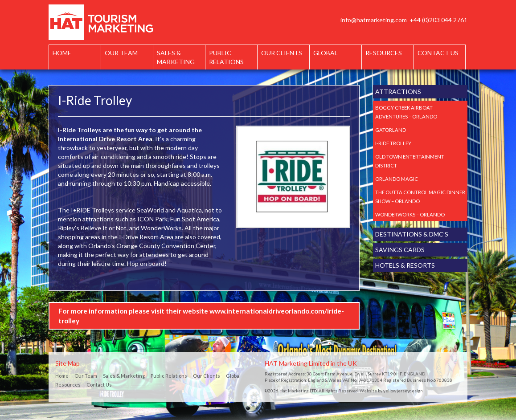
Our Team (121, 53)
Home (62, 53)
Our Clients (282, 53)
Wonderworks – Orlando (410, 214)
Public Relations (226, 57)
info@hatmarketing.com (374, 20)
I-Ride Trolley (393, 143)
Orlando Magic (397, 179)
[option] (293, 177)
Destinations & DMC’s (412, 234)
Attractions (398, 92)
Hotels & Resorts (405, 265)
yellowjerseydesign (403, 391)
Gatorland (391, 130)
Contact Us (438, 53)
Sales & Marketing (176, 57)
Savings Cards (400, 250)
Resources (384, 53)
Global (326, 53)
